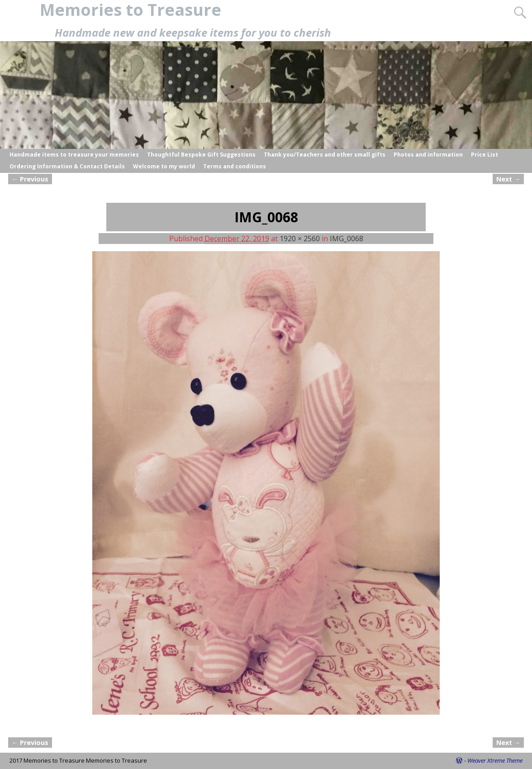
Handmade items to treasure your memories (74, 155)
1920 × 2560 (300, 239)
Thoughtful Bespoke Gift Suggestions (201, 155)
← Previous (30, 179)
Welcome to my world (164, 166)
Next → (508, 179)
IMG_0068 (347, 239)
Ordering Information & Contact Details (67, 166)
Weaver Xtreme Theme (495, 760)
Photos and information (428, 155)
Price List (484, 155)
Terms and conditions (235, 166)
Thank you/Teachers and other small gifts (325, 155)
